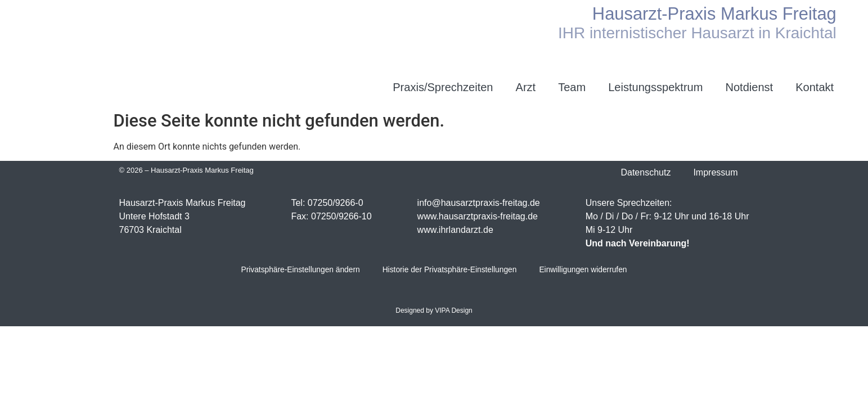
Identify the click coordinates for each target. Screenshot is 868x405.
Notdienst (749, 87)
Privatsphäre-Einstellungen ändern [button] (298, 271)
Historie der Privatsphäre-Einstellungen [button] (450, 271)
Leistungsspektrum (655, 87)
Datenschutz (646, 172)
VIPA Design (453, 311)
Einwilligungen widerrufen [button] (585, 271)
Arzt (526, 87)
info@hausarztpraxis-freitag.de (479, 203)
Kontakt (815, 87)
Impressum (715, 172)
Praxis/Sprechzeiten (443, 87)
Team (572, 87)
